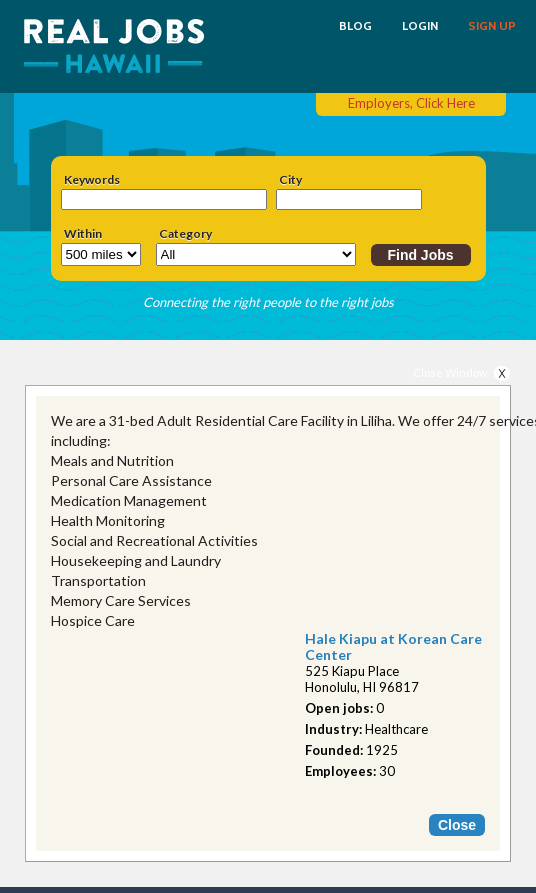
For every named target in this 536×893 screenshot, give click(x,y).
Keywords (92, 180)
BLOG (355, 26)
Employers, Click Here (411, 103)
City (290, 180)
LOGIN (420, 26)
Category (185, 234)
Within (83, 234)
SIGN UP (492, 26)
